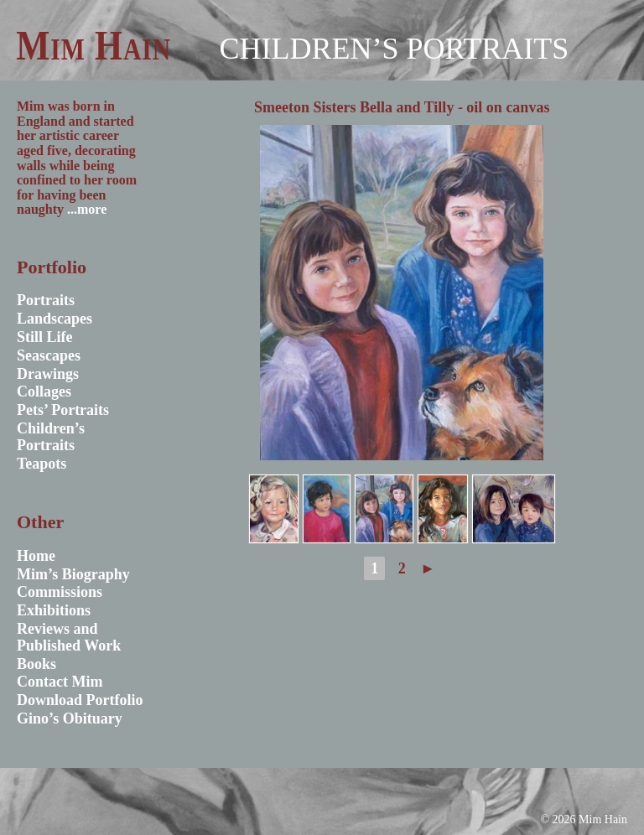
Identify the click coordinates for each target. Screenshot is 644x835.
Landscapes (55, 319)
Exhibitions (54, 610)
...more (87, 209)
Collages (44, 392)
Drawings (48, 374)
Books (36, 664)
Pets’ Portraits (63, 410)
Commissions (60, 592)
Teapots (42, 464)
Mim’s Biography (73, 574)
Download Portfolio (80, 700)
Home (36, 556)
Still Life (45, 337)
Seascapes (49, 355)
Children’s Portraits (394, 49)
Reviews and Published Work (69, 637)
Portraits (46, 300)
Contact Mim (60, 682)
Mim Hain (93, 45)
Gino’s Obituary (70, 718)
